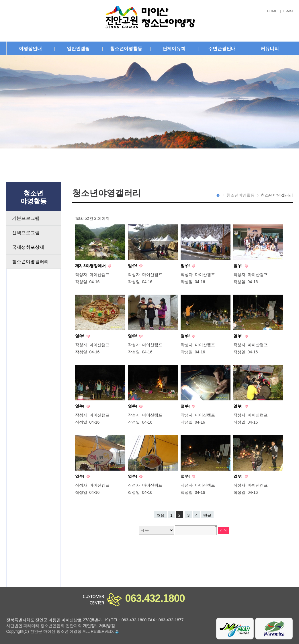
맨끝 (207, 515)
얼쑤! (133, 266)
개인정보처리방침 (99, 626)
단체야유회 (174, 49)
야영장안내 (30, 49)
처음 (161, 515)
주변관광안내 (222, 49)
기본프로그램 (26, 218)
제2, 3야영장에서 (91, 266)
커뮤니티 (270, 49)
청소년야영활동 (126, 49)
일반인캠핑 (78, 49)
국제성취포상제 (28, 247)
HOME (272, 11)
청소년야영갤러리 (30, 262)
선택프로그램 (26, 233)
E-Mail (288, 11)
